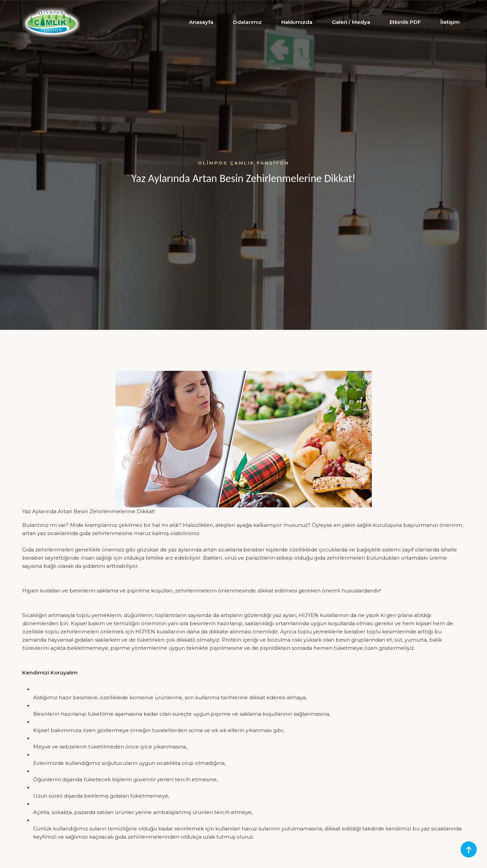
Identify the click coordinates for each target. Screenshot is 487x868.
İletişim (450, 22)
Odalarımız (247, 22)
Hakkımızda (297, 22)
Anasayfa (201, 22)
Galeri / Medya (351, 22)
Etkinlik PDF (405, 22)
